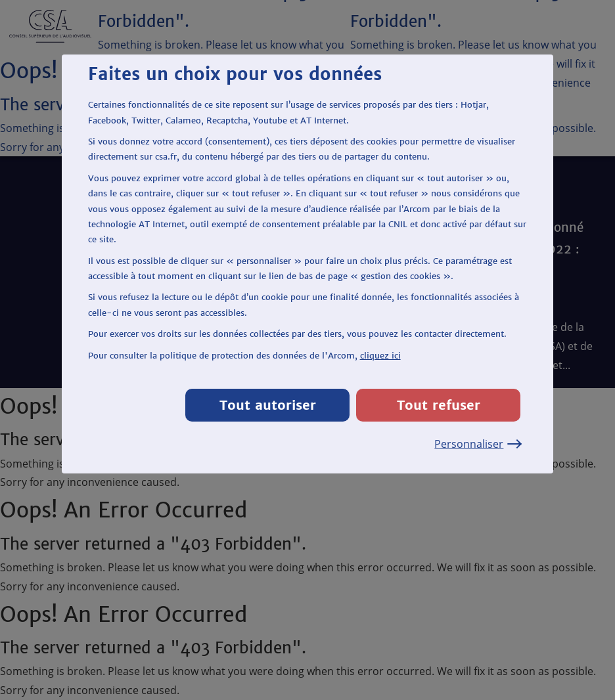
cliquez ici (380, 356)
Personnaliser (477, 444)
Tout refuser (439, 405)
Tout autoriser (268, 405)
